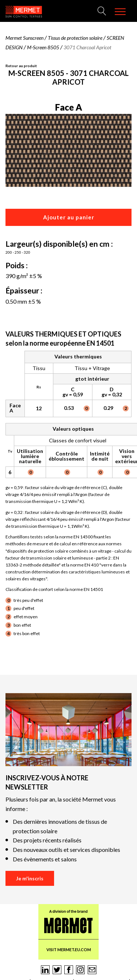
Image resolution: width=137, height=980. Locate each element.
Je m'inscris (30, 878)
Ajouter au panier (69, 217)
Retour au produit (21, 66)
